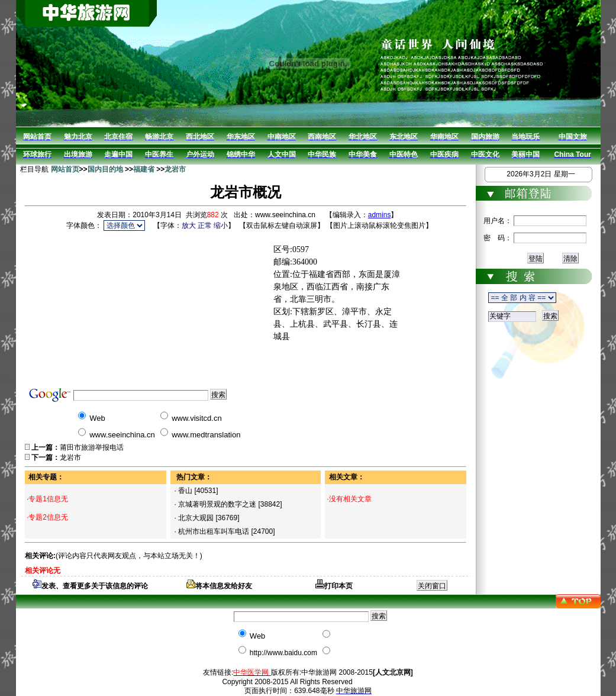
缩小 (221, 225)
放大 (189, 225)
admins (380, 215)
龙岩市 (175, 169)
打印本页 (334, 586)
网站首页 (65, 169)
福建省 (144, 169)
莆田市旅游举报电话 (92, 447)
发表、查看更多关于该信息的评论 (90, 586)
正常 (205, 225)
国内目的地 (105, 169)
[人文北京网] (393, 672)
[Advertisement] (182, 307)
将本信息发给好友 (219, 586)
